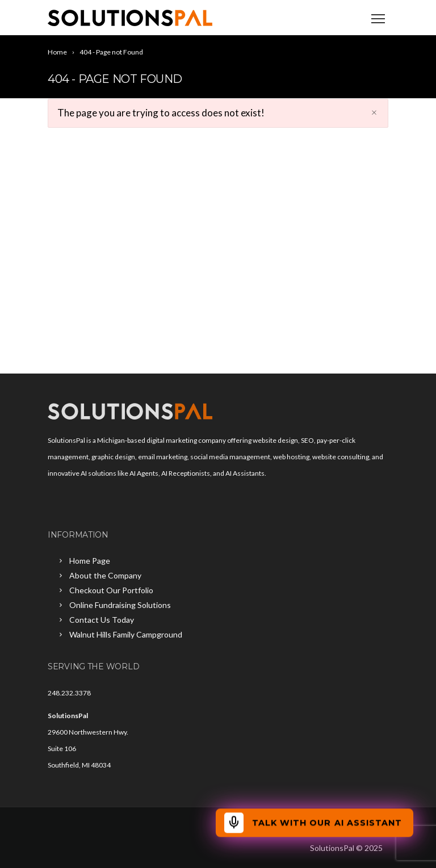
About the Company (105, 575)
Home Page (90, 561)
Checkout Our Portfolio (111, 590)
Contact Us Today (102, 620)
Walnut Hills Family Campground (126, 634)
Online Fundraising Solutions (120, 605)
